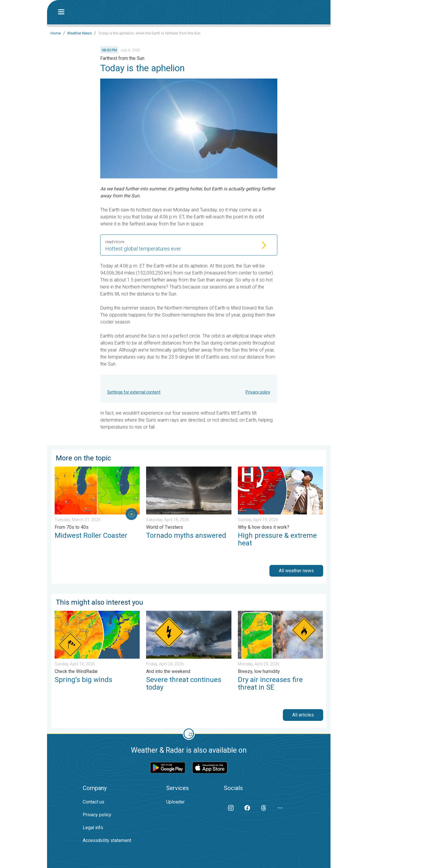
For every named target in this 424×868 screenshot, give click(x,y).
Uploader (175, 802)
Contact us (94, 802)
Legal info (93, 828)
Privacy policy (258, 392)
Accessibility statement (107, 840)
